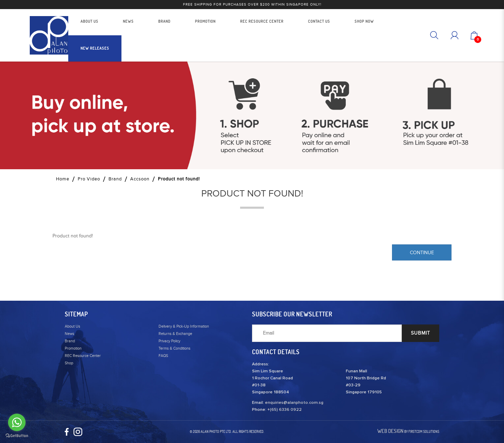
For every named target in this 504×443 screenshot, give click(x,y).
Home (63, 179)
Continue (422, 253)
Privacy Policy (169, 341)
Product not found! (179, 179)
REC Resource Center (83, 356)
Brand (115, 179)
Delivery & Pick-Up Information (184, 326)
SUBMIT (421, 333)
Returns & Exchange (175, 334)
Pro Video (89, 179)
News (69, 334)
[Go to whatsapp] (17, 422)
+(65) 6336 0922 (285, 410)
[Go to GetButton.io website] (17, 436)
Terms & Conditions (174, 348)
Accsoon (140, 179)
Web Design (390, 431)
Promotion (73, 348)
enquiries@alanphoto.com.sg (294, 403)
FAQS (163, 356)
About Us (72, 326)
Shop (69, 363)
